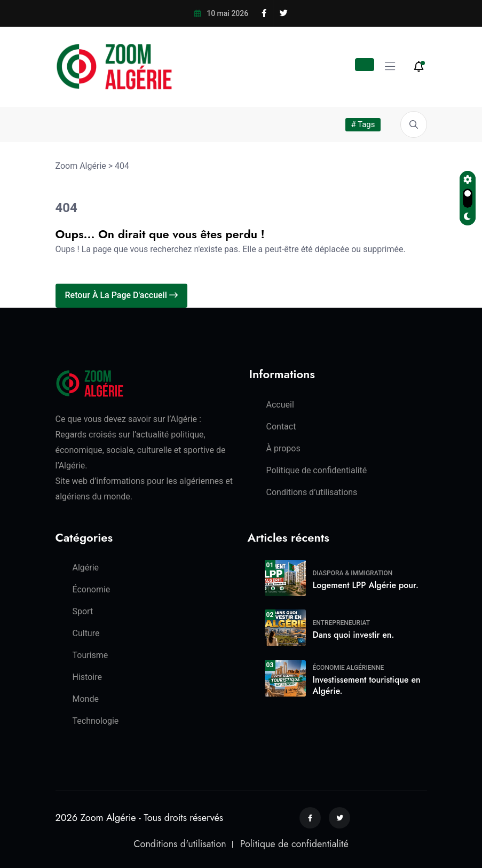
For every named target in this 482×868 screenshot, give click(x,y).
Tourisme (90, 655)
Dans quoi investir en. (354, 635)
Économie (92, 589)
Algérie (86, 568)
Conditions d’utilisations (312, 492)
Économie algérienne (349, 668)
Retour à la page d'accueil (121, 295)
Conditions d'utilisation (180, 844)
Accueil (280, 405)
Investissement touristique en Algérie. (367, 685)
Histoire (87, 677)
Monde (86, 699)
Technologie (96, 721)
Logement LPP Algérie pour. (366, 585)
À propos (283, 448)
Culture (86, 633)
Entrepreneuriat (342, 623)
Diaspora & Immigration (353, 573)
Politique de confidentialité (317, 470)
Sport (83, 611)
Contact (281, 427)
